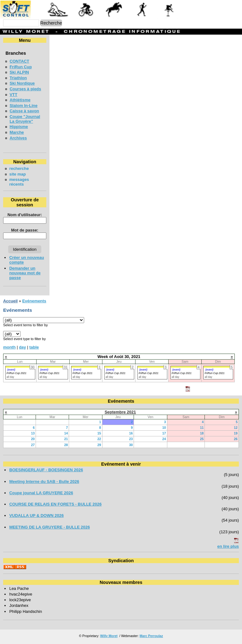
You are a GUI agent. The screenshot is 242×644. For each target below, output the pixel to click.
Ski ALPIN (19, 72)
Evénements (34, 301)
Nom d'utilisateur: (25, 215)
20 (33, 439)
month (9, 347)
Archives (18, 138)
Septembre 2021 (120, 412)
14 (66, 433)
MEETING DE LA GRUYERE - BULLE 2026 (49, 527)
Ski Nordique (22, 83)
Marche (17, 132)
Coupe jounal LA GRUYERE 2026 (41, 493)
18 (202, 433)
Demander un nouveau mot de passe (25, 273)
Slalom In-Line (23, 106)
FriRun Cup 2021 (17, 373)
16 (131, 433)
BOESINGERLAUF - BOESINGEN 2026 (46, 470)
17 (164, 433)
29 (99, 445)
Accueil (10, 301)
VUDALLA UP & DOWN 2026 (36, 515)
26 (236, 439)
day (22, 347)
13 (33, 433)
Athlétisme (20, 100)
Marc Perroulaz (151, 636)
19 (236, 433)
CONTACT (19, 61)
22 (99, 439)
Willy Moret (109, 636)
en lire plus (228, 546)
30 (131, 445)
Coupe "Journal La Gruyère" (25, 119)
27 (33, 445)
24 (164, 439)
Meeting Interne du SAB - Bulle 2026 (44, 482)
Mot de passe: (25, 230)
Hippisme (19, 127)
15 (99, 433)
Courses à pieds (25, 89)
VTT (13, 95)
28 (66, 445)
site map (17, 174)
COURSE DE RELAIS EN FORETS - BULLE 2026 (55, 504)
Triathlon (18, 78)
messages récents (19, 182)
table (34, 347)
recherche (19, 168)
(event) (11, 370)
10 (164, 428)
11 (202, 428)
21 (66, 439)
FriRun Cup (21, 67)
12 (236, 428)
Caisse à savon (24, 111)
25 (202, 439)
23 (131, 439)
